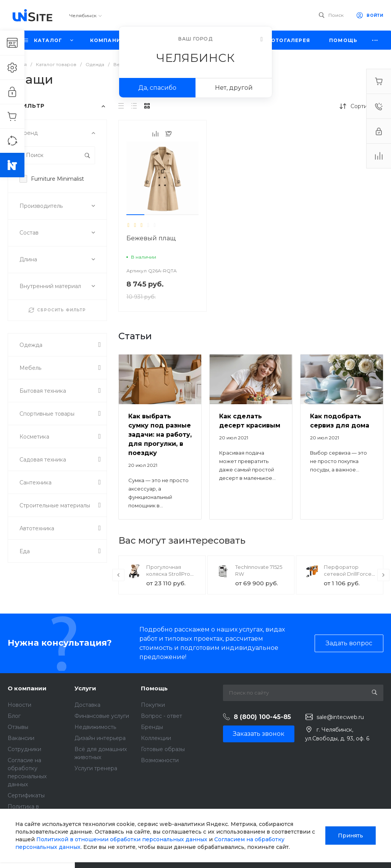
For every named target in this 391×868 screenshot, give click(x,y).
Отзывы (18, 727)
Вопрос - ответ (162, 716)
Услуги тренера (96, 768)
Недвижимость (95, 727)
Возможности (160, 760)
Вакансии (21, 738)
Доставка (87, 705)
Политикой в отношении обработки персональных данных (122, 839)
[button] (135, 215)
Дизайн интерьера (100, 738)
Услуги (85, 688)
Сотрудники (24, 749)
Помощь (154, 688)
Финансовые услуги (102, 716)
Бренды (152, 727)
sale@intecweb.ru (340, 717)
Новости (19, 705)
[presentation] (118, 575)
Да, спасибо (157, 88)
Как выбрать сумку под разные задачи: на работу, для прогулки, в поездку (160, 435)
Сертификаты (26, 795)
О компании (27, 688)
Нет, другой (234, 88)
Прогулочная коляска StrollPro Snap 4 (168, 574)
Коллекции (156, 738)
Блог (14, 716)
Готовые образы (163, 749)
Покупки (153, 705)
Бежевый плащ (151, 238)
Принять (351, 836)
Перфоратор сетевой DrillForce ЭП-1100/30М (348, 574)
